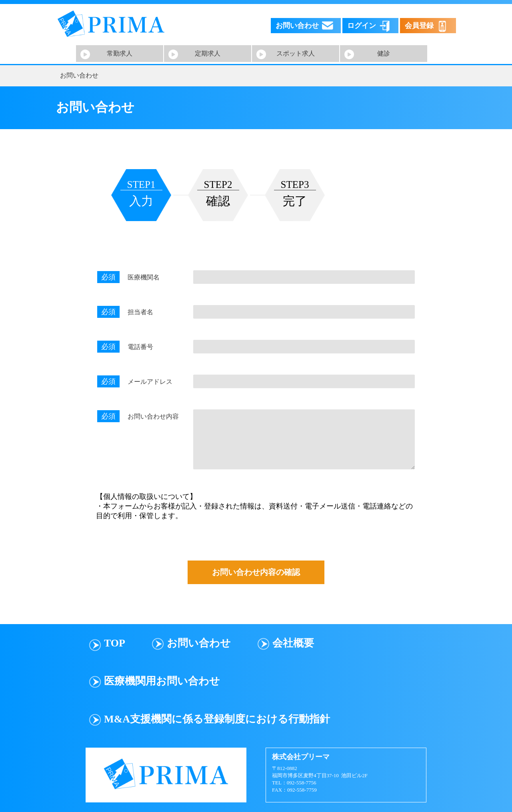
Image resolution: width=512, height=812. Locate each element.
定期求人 (208, 53)
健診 (384, 53)
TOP (115, 643)
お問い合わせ (199, 643)
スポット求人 (296, 53)
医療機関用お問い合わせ (162, 681)
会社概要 (293, 643)
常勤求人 (120, 53)
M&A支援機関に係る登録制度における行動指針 (217, 719)
